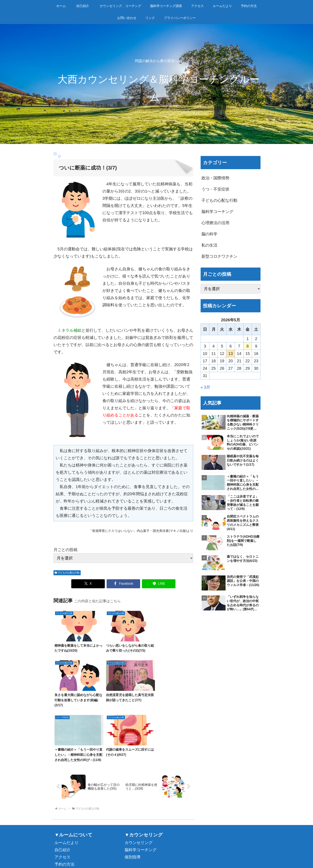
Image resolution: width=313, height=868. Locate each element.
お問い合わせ (66, 816)
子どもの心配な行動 (67, 573)
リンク (60, 823)
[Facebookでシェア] (123, 584)
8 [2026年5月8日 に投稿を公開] (248, 346)
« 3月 (205, 387)
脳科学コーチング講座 (156, 850)
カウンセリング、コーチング (120, 850)
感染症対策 (64, 830)
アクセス (62, 802)
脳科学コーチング (141, 794)
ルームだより (66, 787)
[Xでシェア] (88, 584)
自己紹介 (62, 794)
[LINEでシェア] (159, 584)
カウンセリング (139, 787)
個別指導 (133, 802)
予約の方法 (64, 809)
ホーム (75, 850)
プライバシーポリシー (244, 855)
